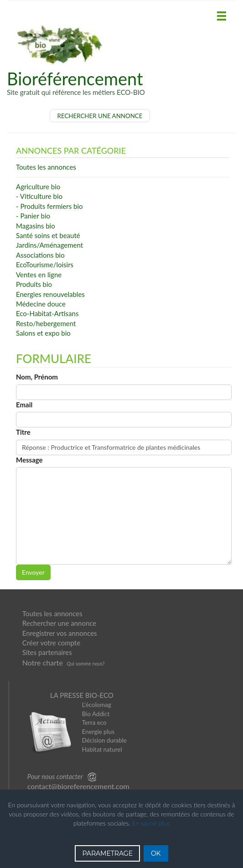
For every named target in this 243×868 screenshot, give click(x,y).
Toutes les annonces (52, 613)
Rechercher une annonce (59, 623)
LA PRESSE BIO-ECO (82, 695)
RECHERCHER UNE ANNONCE (100, 116)
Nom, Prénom (37, 377)
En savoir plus (151, 823)
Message (29, 460)
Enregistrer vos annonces (60, 633)
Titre (23, 432)
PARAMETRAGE (107, 853)
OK (156, 853)
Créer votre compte (51, 643)
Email (24, 405)
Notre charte (43, 663)
